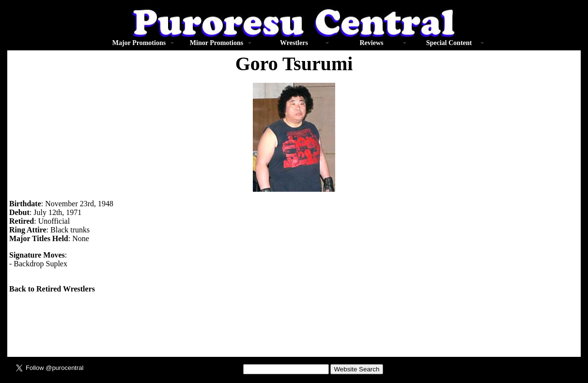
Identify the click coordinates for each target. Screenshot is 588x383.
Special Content (449, 43)
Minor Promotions (217, 43)
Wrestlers (294, 43)
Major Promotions (139, 43)
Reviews (371, 43)
